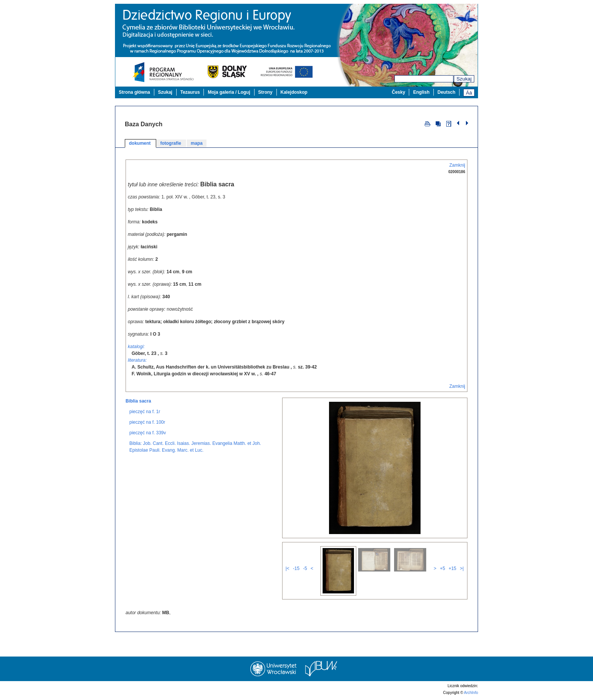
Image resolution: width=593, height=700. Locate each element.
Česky (398, 92)
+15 (452, 568)
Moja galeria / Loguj (229, 92)
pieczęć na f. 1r (145, 412)
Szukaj (464, 79)
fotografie (172, 143)
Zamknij (457, 165)
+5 (442, 568)
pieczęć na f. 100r (147, 422)
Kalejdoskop (294, 92)
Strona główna (134, 92)
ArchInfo (471, 693)
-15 (296, 568)
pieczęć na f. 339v (148, 433)
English (421, 92)
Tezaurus (190, 92)
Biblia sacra (138, 401)
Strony (265, 92)
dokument (140, 143)
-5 (305, 568)
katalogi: (136, 347)
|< (287, 568)
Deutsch (446, 92)
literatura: (137, 360)
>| (462, 568)
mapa (196, 143)
